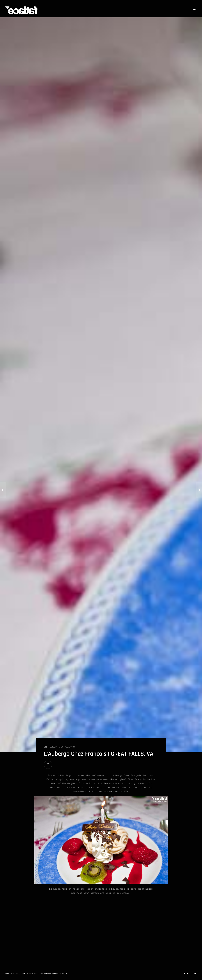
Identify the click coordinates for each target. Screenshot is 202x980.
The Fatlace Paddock (50, 974)
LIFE (46, 747)
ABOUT (65, 974)
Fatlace (61, 747)
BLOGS (15, 974)
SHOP (24, 974)
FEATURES (33, 974)
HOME (7, 974)
